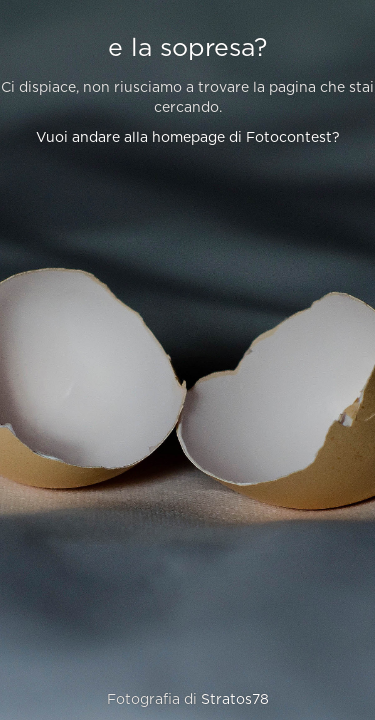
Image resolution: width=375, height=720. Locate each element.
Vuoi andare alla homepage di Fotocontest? (188, 138)
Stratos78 (235, 700)
